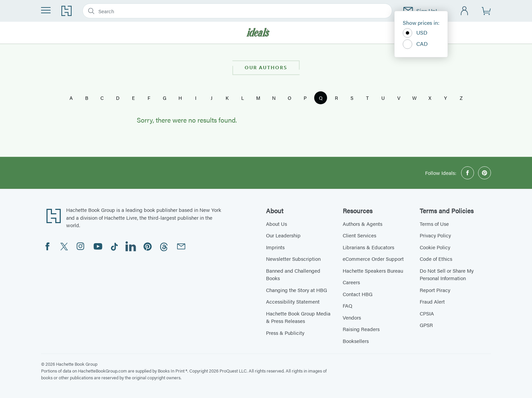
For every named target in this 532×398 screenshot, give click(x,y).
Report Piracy (435, 290)
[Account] (465, 11)
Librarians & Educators (368, 247)
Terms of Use (434, 224)
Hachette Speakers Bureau (373, 270)
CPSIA (427, 313)
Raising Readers (361, 329)
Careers (351, 282)
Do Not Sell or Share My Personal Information (447, 274)
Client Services (359, 235)
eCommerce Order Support (373, 259)
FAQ (347, 305)
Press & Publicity (285, 333)
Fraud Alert (432, 301)
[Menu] (46, 10)
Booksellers (356, 341)
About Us (277, 224)
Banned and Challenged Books (293, 274)
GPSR (426, 325)
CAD (415, 44)
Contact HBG (358, 294)
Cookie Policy (435, 247)
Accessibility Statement (293, 301)
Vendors (352, 317)
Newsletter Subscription (293, 259)
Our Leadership (283, 235)
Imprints (275, 247)
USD (415, 33)
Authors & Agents (363, 224)
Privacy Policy (435, 235)
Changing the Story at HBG (297, 290)
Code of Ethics (436, 259)
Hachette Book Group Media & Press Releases (298, 317)
